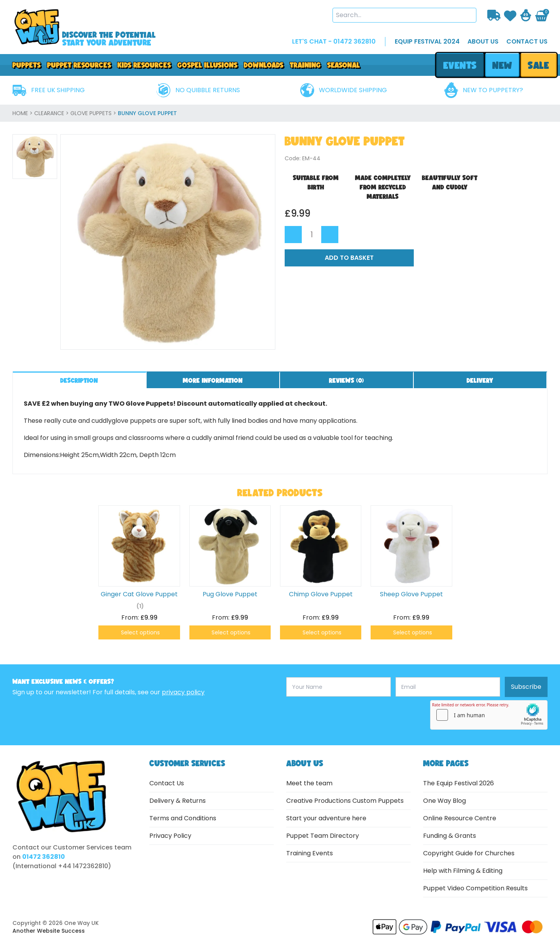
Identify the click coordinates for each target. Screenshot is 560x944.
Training (305, 65)
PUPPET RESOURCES (79, 65)
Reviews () (346, 380)
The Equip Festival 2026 (458, 783)
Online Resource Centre (460, 818)
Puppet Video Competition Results (475, 888)
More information (213, 380)
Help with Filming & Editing (463, 871)
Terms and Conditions (183, 818)
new (502, 65)
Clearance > (52, 113)
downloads (264, 65)
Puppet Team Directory (323, 836)
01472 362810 (44, 857)
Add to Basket (349, 258)
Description (79, 380)
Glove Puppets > (94, 113)
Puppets (27, 65)
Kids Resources (144, 65)
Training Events (310, 853)
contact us (527, 41)
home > (23, 113)
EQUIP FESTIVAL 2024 (427, 41)
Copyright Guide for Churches (469, 853)
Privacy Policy (170, 836)
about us (483, 41)
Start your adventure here (326, 818)
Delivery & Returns (178, 801)
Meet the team (309, 783)
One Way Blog (444, 801)
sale (539, 65)
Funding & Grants (450, 836)
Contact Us (167, 783)
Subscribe (526, 687)
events (460, 65)
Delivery (480, 380)
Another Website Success (49, 931)
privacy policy (183, 692)
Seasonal (344, 65)
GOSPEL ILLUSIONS (207, 65)
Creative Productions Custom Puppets (345, 801)
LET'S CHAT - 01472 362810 (334, 41)
